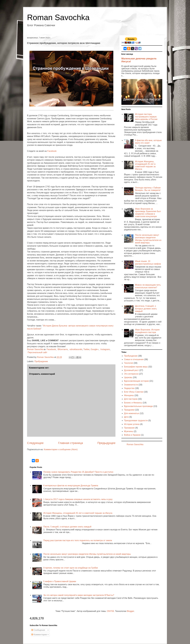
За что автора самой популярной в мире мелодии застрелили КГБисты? (79, 595)
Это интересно (131, 374)
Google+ (95, 349)
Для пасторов (131, 399)
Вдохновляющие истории (136, 381)
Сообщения (38, 630)
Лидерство (129, 388)
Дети (126, 417)
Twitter (86, 349)
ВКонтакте (63, 349)
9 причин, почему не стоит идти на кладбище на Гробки (71, 568)
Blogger (130, 611)
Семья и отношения (134, 359)
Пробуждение (41, 361)
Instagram (105, 349)
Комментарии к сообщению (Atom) (61, 449)
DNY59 (110, 611)
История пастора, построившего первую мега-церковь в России (146, 117)
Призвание (129, 428)
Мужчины (129, 431)
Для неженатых (132, 413)
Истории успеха (132, 424)
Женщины (129, 395)
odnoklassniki (76, 349)
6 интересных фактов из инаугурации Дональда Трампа (71, 486)
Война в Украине (132, 435)
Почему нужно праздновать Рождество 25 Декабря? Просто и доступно (78, 472)
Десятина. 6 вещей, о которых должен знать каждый (146, 309)
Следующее (35, 443)
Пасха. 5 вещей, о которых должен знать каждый (67, 527)
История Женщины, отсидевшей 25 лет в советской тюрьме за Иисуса (78, 513)
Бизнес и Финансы (133, 403)
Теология (129, 363)
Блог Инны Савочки (134, 392)
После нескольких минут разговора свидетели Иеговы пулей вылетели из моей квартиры (87, 554)
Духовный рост (131, 370)
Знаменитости (131, 385)
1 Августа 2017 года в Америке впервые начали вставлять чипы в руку (78, 499)
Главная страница (70, 443)
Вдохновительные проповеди (138, 406)
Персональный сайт (37, 352)
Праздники (129, 410)
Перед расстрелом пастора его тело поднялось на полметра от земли (78, 540)
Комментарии (39, 635)
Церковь (128, 377)
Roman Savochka (58, 17)
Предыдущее (106, 443)
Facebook (52, 151)
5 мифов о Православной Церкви (60, 581)
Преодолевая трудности (136, 420)
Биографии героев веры (136, 367)
